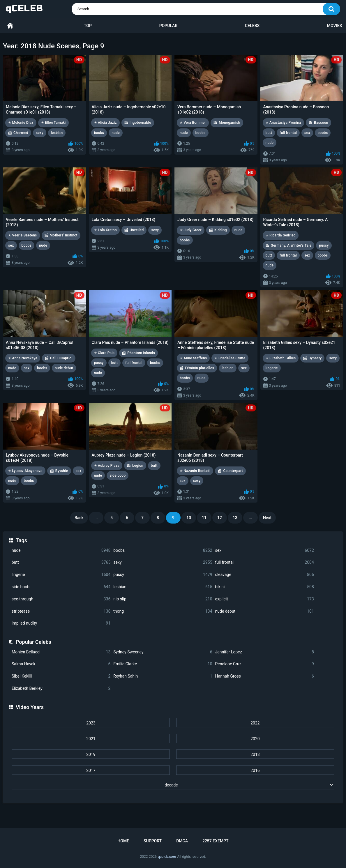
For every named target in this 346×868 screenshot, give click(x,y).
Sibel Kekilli (61, 676)
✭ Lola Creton (105, 230)
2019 (91, 754)
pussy (163, 575)
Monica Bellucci (61, 652)
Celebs (252, 26)
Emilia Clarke (163, 664)
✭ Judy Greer (191, 230)
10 (189, 518)
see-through (61, 599)
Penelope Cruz (265, 664)
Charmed (21, 133)
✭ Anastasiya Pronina (284, 123)
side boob (61, 587)
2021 (91, 739)
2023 (91, 723)
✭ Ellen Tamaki (53, 123)
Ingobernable (140, 123)
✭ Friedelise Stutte (230, 358)
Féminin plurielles (200, 368)
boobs (163, 550)
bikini (265, 587)
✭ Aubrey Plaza (107, 466)
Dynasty (315, 358)
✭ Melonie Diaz (21, 123)
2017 (91, 770)
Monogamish (229, 123)
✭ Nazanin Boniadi (195, 471)
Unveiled (137, 230)
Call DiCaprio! (61, 358)
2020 (255, 739)
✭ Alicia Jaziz (105, 123)
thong (163, 611)
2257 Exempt (216, 841)
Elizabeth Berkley (61, 688)
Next (267, 518)
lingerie (61, 575)
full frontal (265, 562)
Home (10, 26)
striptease (61, 611)
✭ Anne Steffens (193, 358)
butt (61, 562)
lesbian (163, 587)
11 (204, 518)
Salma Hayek (61, 664)
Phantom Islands (141, 353)
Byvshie (62, 471)
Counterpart (233, 471)
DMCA (182, 841)
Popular (168, 26)
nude (61, 550)
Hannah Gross (265, 676)
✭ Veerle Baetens (23, 235)
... (96, 518)
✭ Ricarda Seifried (281, 235)
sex (265, 550)
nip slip (163, 599)
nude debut (265, 611)
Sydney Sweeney (163, 652)
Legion (138, 466)
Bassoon (321, 123)
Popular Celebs (33, 642)
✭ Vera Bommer (193, 123)
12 (220, 518)
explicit (265, 599)
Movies (334, 26)
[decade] (173, 785)
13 (235, 518)
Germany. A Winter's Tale (291, 245)
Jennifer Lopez (265, 652)
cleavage (265, 575)
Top (88, 26)
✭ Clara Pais (104, 353)
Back (79, 518)
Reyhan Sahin (163, 676)
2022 (255, 723)
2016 (255, 770)
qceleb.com (167, 857)
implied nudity (61, 623)
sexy (163, 562)
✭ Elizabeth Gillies (281, 358)
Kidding (221, 230)
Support (153, 841)
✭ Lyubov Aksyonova (25, 471)
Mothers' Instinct (64, 235)
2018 (255, 754)
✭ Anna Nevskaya (23, 358)
